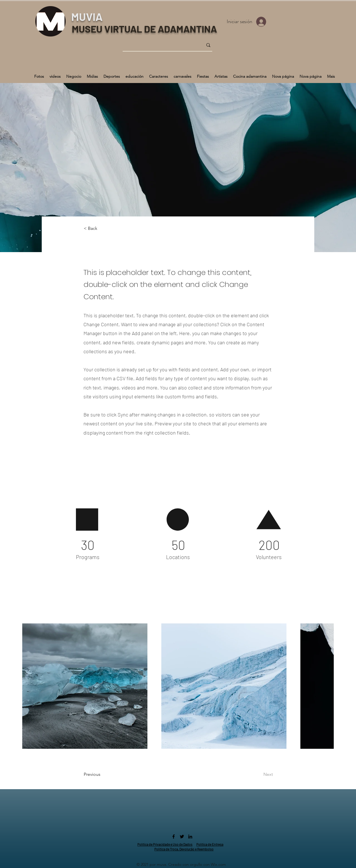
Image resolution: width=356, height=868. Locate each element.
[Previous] (106, 774)
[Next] (254, 774)
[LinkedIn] (190, 837)
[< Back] (102, 228)
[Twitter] (182, 837)
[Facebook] (174, 837)
